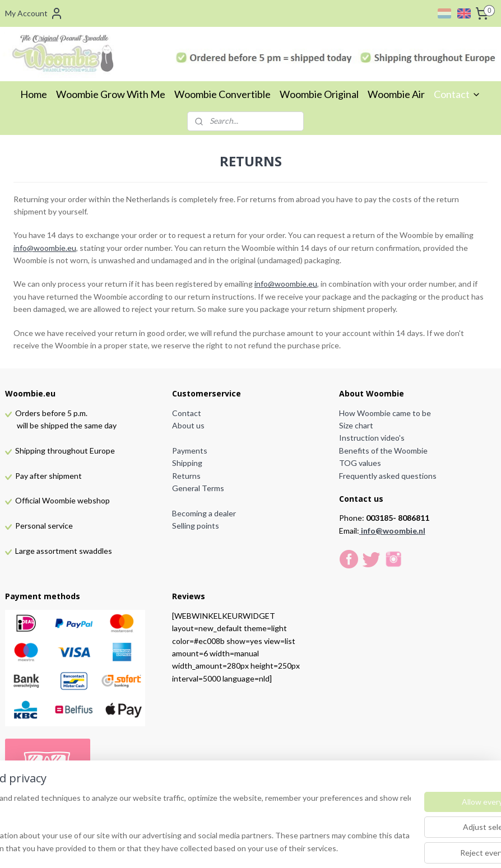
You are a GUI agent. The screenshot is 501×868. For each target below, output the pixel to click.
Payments (190, 451)
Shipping (187, 463)
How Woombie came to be (385, 413)
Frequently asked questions (388, 476)
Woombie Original (319, 94)
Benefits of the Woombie (383, 451)
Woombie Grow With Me (111, 94)
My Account (34, 13)
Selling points (196, 526)
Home (34, 94)
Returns (186, 476)
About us (188, 425)
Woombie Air (396, 94)
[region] (177, 824)
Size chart (356, 425)
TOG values (360, 463)
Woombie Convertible (222, 94)
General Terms (198, 488)
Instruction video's (372, 438)
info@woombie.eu (45, 247)
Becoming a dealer (204, 513)
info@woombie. (390, 531)
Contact (457, 94)
